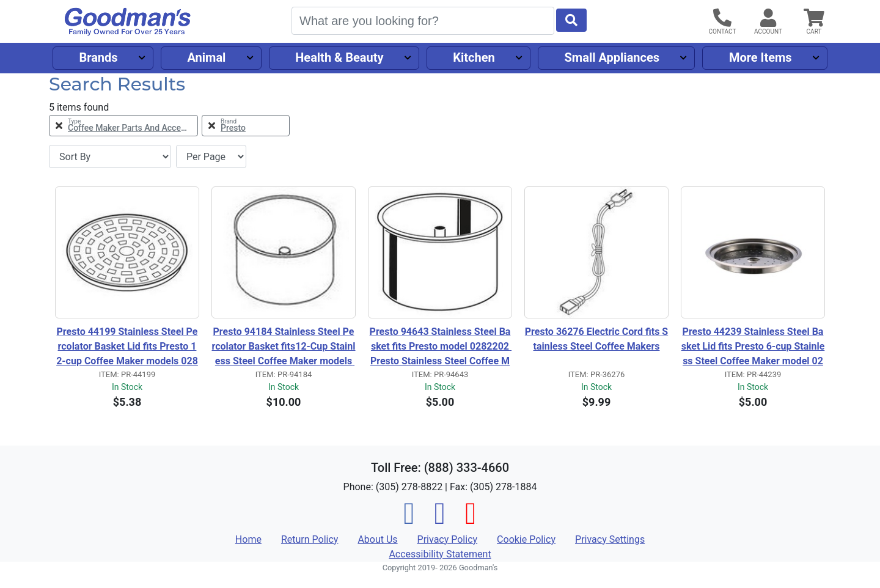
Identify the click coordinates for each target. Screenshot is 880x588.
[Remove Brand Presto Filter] (246, 126)
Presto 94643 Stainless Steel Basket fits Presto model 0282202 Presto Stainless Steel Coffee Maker (441, 347)
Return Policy (310, 539)
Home (248, 539)
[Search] (423, 21)
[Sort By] (110, 156)
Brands (98, 57)
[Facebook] (409, 520)
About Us (377, 539)
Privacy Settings (610, 539)
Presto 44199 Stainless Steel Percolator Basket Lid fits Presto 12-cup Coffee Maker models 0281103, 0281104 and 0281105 (127, 347)
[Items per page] (211, 156)
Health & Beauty (339, 57)
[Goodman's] (128, 22)
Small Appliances (612, 57)
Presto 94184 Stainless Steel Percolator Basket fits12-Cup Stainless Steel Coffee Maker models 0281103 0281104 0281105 (283, 347)
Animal (206, 57)
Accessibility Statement (440, 554)
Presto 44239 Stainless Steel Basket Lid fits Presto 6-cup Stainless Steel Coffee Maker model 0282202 (753, 347)
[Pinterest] (471, 520)
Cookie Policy (526, 539)
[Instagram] (440, 520)
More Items (761, 57)
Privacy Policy (448, 539)
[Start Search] (571, 20)
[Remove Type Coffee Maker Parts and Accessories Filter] (123, 126)
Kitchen (474, 57)
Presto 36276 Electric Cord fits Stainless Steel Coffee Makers (596, 339)
